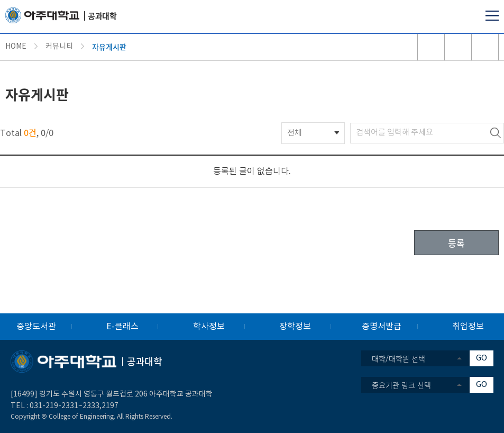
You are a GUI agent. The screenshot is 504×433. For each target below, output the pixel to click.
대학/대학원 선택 (398, 358)
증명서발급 (382, 327)
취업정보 (468, 327)
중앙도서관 (36, 327)
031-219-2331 (54, 406)
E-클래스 (122, 327)
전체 (295, 133)
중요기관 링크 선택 (401, 385)
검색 (496, 133)
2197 (110, 406)
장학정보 (295, 327)
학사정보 (209, 327)
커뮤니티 (59, 47)
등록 (456, 243)
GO (482, 358)
